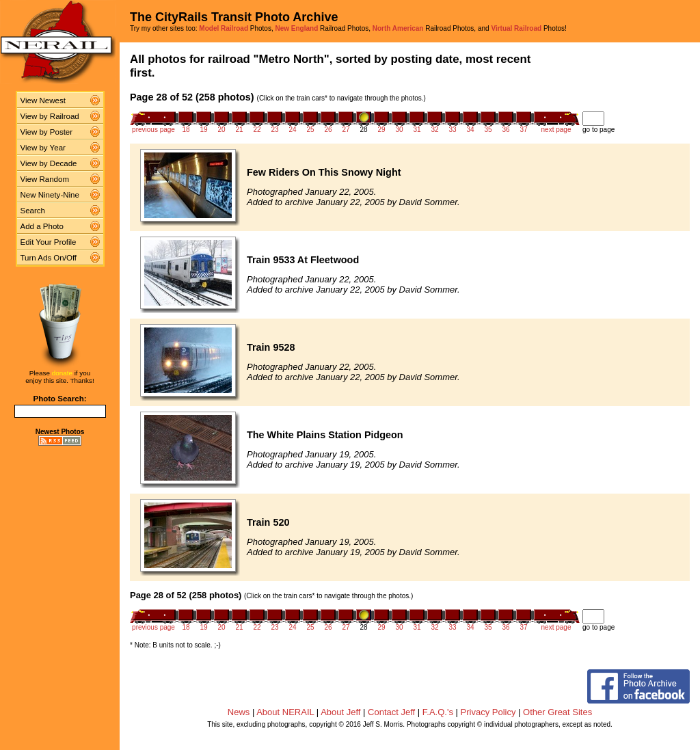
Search (33, 211)
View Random (45, 179)
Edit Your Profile (49, 242)
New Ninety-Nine (50, 195)
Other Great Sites (557, 712)
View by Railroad (50, 116)
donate (62, 373)
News (239, 712)
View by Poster (47, 132)
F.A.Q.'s (438, 712)
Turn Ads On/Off (49, 258)
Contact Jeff (391, 712)
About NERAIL (285, 712)
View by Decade (49, 163)
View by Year (43, 148)
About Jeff (340, 712)
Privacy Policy (488, 712)
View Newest (43, 101)
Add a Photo (42, 226)
